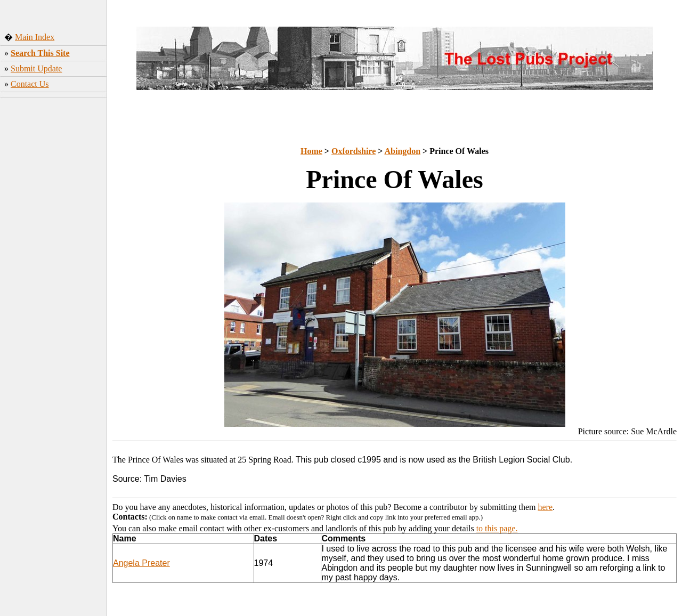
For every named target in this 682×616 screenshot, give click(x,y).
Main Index (35, 37)
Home (311, 151)
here (546, 507)
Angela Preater (141, 563)
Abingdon (402, 151)
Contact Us (30, 84)
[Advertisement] (54, 269)
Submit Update (36, 68)
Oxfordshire (354, 151)
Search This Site (40, 53)
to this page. (497, 528)
